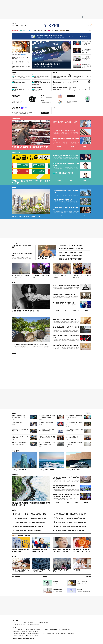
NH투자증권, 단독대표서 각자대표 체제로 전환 (20, 437)
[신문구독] (30, 25)
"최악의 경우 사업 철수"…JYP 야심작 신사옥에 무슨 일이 (30, 522)
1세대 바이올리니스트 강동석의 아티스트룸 (64, 294)
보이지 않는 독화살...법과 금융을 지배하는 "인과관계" (74, 423)
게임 (53, 30)
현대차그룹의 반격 (74, 470)
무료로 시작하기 (45, 113)
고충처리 (25, 622)
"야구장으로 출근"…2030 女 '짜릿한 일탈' (22, 246)
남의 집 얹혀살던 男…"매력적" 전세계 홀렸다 (70, 259)
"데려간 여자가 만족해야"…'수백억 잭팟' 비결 (70, 256)
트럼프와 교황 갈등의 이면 (58, 89)
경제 (39, 30)
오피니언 (34, 30)
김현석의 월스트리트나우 (17, 75)
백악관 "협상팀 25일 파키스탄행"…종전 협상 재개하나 (86, 43)
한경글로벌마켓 (23, 30)
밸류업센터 (84, 216)
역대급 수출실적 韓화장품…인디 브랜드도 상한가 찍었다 (30, 147)
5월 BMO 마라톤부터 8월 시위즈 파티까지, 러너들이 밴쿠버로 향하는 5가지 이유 (31, 504)
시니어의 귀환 (77, 570)
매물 (72, 216)
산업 (42, 30)
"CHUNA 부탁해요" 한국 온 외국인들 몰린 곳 (70, 245)
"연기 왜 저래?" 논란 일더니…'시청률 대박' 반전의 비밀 (71, 518)
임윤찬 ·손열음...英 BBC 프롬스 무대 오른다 (26, 311)
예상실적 (59, 180)
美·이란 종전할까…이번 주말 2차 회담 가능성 (20, 430)
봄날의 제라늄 (75, 83)
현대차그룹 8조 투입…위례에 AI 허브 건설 (20, 63)
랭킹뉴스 (14, 510)
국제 (45, 30)
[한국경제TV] (17, 25)
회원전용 (14, 72)
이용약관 (47, 629)
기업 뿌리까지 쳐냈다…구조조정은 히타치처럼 (86, 66)
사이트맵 (33, 629)
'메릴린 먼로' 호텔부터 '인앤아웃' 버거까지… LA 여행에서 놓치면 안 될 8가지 (65, 487)
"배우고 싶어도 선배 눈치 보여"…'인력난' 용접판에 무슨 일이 (21, 53)
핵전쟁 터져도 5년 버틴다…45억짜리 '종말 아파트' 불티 (30, 526)
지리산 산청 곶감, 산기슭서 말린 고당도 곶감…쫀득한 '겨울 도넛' (82, 550)
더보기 (68, 30)
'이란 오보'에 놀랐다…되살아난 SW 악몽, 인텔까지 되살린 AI (41, 83)
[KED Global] (26, 25)
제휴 (19, 629)
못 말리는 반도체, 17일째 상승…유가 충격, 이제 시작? (41, 90)
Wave (49, 30)
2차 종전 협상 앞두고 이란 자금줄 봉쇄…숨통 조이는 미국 (86, 51)
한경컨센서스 (60, 147)
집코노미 (29, 30)
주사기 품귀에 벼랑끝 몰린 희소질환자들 (80, 90)
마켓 (85, 147)
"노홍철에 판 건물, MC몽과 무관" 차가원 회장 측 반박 (65, 209)
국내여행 (67, 503)
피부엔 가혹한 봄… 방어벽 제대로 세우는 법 (64, 319)
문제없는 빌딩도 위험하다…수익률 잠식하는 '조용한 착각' (41, 571)
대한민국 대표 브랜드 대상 (24, 536)
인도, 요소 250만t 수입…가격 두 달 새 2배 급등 (21, 90)
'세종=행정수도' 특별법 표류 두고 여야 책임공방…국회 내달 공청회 (47, 437)
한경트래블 (15, 475)
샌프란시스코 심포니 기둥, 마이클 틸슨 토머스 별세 (66, 286)
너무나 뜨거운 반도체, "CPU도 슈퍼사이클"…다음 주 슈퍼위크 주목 (21, 77)
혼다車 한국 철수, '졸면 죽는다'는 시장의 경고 (62, 83)
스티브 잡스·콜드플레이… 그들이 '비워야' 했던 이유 (66, 328)
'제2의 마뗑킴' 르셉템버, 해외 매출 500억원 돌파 (75, 430)
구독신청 (20, 622)
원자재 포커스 (15, 87)
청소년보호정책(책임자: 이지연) (65, 629)
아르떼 (14, 282)
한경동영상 (15, 354)
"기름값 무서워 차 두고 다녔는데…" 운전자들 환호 (28, 531)
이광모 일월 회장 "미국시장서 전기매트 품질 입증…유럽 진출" (61, 550)
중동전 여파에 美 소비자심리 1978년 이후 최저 (21, 67)
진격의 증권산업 (19, 470)
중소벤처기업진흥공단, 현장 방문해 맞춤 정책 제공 (21, 550)
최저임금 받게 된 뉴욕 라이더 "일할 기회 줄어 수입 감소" (74, 417)
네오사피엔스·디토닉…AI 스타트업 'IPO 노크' (65, 122)
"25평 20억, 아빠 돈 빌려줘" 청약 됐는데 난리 (70, 252)
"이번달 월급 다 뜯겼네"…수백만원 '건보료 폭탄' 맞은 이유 (47, 417)
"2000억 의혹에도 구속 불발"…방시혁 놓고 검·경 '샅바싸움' (20, 444)
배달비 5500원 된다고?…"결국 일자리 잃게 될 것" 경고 (21, 58)
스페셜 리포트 (15, 451)
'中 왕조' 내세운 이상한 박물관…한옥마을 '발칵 (71, 249)
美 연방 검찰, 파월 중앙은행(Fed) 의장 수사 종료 (65, 156)
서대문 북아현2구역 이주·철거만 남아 (62, 200)
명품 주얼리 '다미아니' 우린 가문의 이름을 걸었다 (66, 345)
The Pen (14, 556)
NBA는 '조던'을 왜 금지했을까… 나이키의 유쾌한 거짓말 (66, 337)
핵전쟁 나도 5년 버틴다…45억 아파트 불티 (22, 254)
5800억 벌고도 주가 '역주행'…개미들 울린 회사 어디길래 (71, 526)
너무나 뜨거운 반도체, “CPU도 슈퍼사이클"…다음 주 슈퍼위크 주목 (31, 182)
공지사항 (45, 576)
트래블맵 (58, 503)
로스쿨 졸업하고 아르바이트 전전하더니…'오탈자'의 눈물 (47, 444)
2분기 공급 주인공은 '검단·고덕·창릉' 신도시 (26, 216)
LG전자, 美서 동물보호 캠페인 (46, 423)
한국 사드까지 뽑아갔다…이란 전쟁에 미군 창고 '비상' (20, 277)
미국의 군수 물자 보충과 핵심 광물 (20, 83)
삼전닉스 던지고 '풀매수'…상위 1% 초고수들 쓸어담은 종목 (31, 518)
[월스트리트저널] (22, 25)
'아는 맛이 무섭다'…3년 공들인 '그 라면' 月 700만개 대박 (71, 522)
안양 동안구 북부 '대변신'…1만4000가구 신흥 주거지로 (66, 191)
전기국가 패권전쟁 (47, 470)
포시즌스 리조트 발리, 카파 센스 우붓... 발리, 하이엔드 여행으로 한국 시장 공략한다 (66, 495)
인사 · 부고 (86, 576)
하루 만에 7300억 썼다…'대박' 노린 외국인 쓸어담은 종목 (71, 514)
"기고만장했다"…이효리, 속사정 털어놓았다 (41, 277)
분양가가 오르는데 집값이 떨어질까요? (61, 571)
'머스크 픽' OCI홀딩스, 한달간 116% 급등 (64, 131)
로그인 (89, 25)
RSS (42, 629)
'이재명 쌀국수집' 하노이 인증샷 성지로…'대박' (82, 277)
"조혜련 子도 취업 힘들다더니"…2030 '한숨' (61, 277)
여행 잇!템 (86, 503)
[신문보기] (13, 25)
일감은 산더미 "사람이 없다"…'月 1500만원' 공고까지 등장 (31, 514)
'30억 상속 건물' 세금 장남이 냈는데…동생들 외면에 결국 (21, 571)
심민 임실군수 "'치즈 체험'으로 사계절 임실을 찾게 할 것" (41, 550)
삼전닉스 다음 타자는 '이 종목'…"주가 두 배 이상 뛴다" (19, 417)
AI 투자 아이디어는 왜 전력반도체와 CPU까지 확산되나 (40, 77)
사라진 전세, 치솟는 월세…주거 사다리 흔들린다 (59, 77)
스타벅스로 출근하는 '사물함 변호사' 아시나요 (74, 444)
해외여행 (76, 503)
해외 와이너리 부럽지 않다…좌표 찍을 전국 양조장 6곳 (29, 344)
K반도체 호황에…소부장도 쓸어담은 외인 (47, 64)
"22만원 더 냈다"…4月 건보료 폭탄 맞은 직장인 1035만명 (86, 58)
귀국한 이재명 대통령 (17, 423)
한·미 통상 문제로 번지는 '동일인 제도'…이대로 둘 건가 (82, 77)
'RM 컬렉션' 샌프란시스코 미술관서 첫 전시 (64, 303)
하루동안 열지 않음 (84, 36)
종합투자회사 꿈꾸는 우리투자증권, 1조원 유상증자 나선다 (66, 139)
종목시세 (72, 180)
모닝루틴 (57, 30)
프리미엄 (63, 30)
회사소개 (14, 622)
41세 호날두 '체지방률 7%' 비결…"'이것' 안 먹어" (46, 258)
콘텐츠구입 (22, 629)
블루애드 (35, 622)
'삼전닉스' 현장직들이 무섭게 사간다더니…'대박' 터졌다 (71, 531)
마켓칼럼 (33, 75)
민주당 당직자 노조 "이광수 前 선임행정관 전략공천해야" (74, 437)
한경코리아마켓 (15, 30)
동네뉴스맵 (60, 216)
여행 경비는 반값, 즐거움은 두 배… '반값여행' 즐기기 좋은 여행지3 (66, 478)
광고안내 (30, 622)
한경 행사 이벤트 (16, 576)
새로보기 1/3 (88, 413)
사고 (90, 576)
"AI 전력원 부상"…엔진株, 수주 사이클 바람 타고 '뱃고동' (47, 430)
